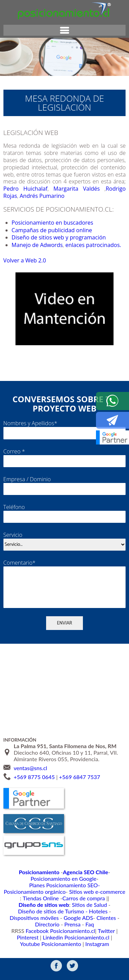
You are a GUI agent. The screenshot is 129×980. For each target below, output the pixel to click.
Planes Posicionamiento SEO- (94, 889)
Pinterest (111, 930)
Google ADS (63, 916)
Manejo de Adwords (51, 245)
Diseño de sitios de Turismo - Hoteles (80, 909)
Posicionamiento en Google (33, 889)
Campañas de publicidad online (55, 230)
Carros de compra (57, 902)
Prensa (58, 923)
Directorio (112, 916)
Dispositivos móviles (25, 916)
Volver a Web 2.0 (26, 268)
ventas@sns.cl (30, 778)
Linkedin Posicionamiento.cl (35, 936)
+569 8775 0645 (34, 787)
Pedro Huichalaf (26, 189)
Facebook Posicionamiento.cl (50, 930)
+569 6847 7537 (80, 787)
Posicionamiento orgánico (38, 896)
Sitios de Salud (21, 909)
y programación (90, 237)
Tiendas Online (19, 902)
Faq (74, 923)
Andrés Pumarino (45, 196)
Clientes (88, 916)
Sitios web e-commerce (92, 896)
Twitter (90, 930)
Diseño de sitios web (40, 237)
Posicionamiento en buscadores (55, 223)
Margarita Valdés (76, 189)
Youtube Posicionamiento (94, 936)
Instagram (64, 943)
